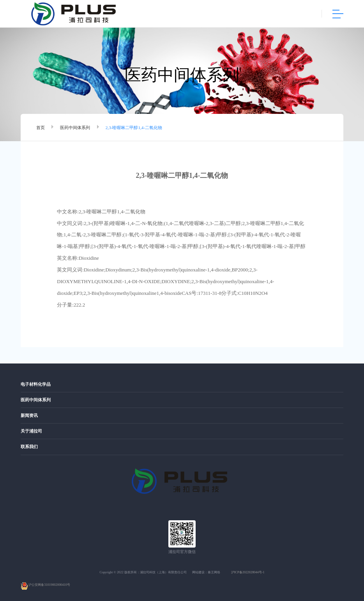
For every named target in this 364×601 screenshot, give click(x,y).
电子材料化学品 (36, 384)
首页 (41, 128)
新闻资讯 (29, 416)
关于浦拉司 (31, 431)
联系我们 (29, 447)
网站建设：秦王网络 (206, 572)
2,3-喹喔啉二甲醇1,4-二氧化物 (134, 128)
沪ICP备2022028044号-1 (248, 572)
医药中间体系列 (75, 128)
